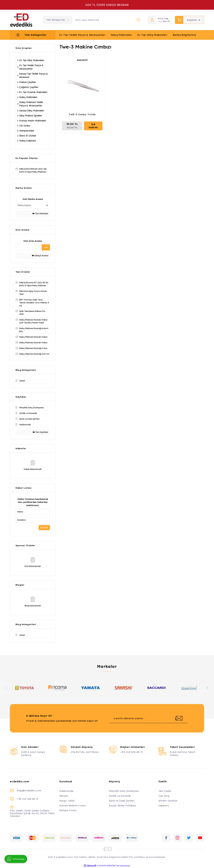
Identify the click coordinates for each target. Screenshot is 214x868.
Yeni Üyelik (165, 791)
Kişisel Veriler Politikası (123, 806)
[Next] (207, 688)
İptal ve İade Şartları (122, 801)
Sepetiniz (164, 806)
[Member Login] (152, 20)
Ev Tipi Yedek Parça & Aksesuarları (82, 35)
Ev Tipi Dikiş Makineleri (152, 35)
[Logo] (21, 20)
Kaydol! (44, 528)
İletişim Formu (68, 810)
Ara (46, 247)
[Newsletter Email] (148, 718)
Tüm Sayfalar (41, 432)
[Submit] (179, 718)
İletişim (64, 796)
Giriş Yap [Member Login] (163, 18)
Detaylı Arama (40, 256)
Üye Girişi (164, 796)
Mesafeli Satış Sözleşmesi (124, 791)
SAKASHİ (82, 60)
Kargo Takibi (67, 801)
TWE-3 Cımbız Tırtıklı (82, 114)
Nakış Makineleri (121, 35)
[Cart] (190, 20)
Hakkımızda (66, 791)
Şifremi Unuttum (168, 801)
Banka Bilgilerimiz (185, 35)
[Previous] (7, 688)
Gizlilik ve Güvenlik (120, 796)
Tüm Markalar (40, 214)
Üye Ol (166, 21)
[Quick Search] (28, 247)
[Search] (108, 20)
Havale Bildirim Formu (73, 806)
